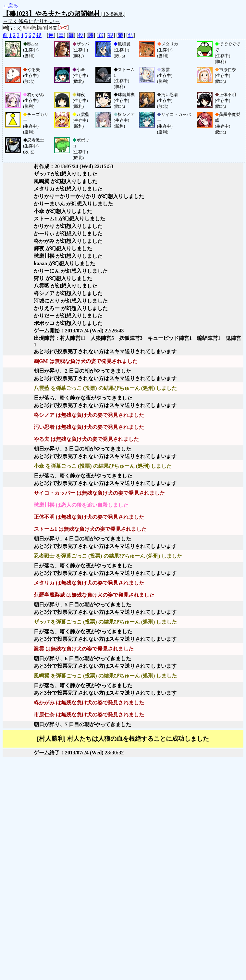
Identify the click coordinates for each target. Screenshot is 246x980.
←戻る (10, 6)
